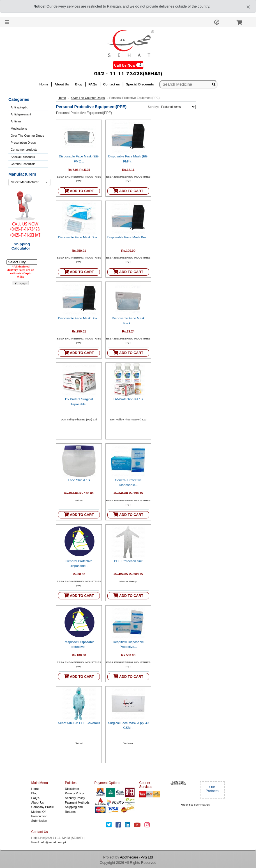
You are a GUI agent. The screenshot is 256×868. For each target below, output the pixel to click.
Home (62, 98)
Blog (34, 793)
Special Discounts (23, 157)
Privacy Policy (75, 793)
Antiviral (16, 121)
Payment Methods (77, 802)
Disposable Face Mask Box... (79, 237)
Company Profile (43, 807)
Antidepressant (21, 114)
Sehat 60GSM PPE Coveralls (79, 723)
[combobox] (29, 182)
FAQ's (35, 798)
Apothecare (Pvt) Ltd (136, 857)
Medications (19, 129)
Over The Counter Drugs (27, 136)
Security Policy (75, 798)
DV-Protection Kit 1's (128, 399)
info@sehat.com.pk (54, 842)
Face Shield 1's (79, 480)
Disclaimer (72, 789)
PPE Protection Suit (128, 561)
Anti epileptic (19, 107)
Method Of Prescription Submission (39, 816)
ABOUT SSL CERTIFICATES (178, 783)
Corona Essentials (23, 164)
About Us (38, 802)
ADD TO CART (79, 191)
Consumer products (24, 150)
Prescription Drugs (23, 143)
